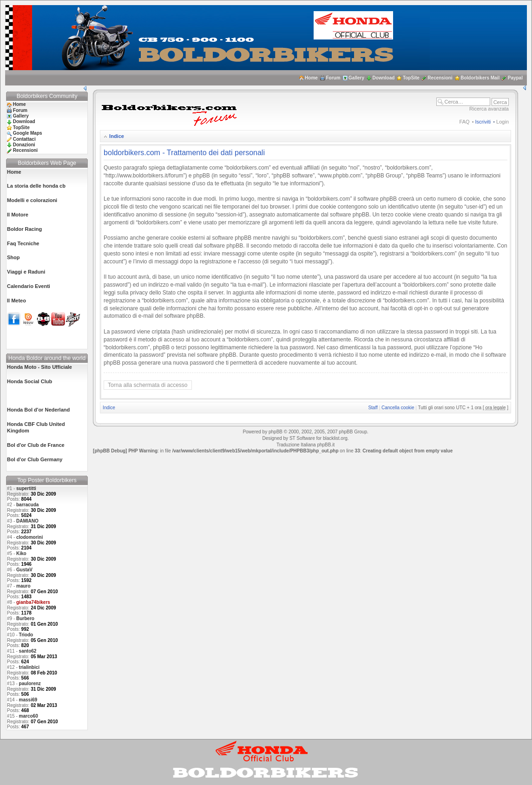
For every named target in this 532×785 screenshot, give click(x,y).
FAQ (465, 122)
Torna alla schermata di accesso (148, 385)
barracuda (27, 505)
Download (384, 78)
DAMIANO (27, 521)
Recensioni (440, 78)
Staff (373, 408)
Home (311, 78)
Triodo (26, 635)
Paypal (515, 78)
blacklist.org (335, 438)
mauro (23, 586)
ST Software (302, 438)
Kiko (21, 553)
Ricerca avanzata (489, 109)
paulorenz (30, 684)
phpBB (276, 432)
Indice (117, 136)
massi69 (28, 700)
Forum (333, 78)
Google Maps (28, 133)
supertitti (26, 488)
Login (502, 122)
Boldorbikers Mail (480, 78)
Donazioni (24, 145)
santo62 (28, 651)
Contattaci (24, 139)
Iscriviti (483, 122)
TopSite (411, 78)
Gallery (356, 78)
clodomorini (30, 537)
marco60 (29, 716)
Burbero (25, 618)
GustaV (24, 570)
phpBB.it (326, 445)
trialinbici (29, 667)
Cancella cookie (398, 408)
